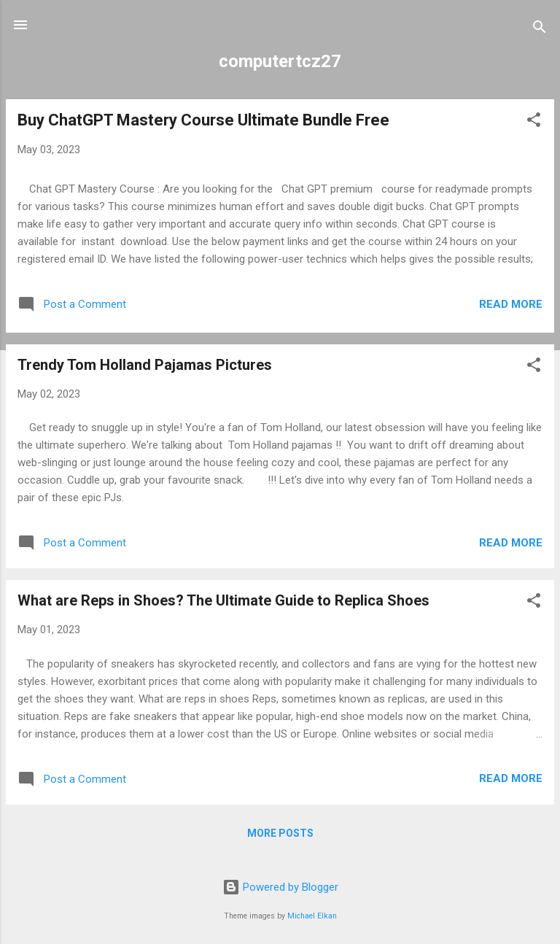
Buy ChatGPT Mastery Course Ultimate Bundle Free (203, 120)
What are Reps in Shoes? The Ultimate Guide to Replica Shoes (223, 600)
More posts (280, 833)
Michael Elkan (312, 916)
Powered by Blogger (280, 887)
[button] (534, 122)
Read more (511, 304)
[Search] (540, 30)
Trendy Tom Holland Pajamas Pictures (145, 365)
